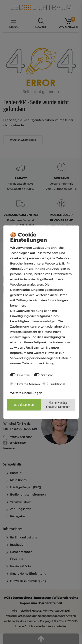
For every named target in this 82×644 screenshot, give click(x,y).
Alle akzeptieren (24, 405)
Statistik (47, 375)
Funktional (57, 384)
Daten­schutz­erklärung (38, 363)
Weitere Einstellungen (26, 393)
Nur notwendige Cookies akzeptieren (58, 405)
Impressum (18, 353)
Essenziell (24, 375)
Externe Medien (28, 384)
